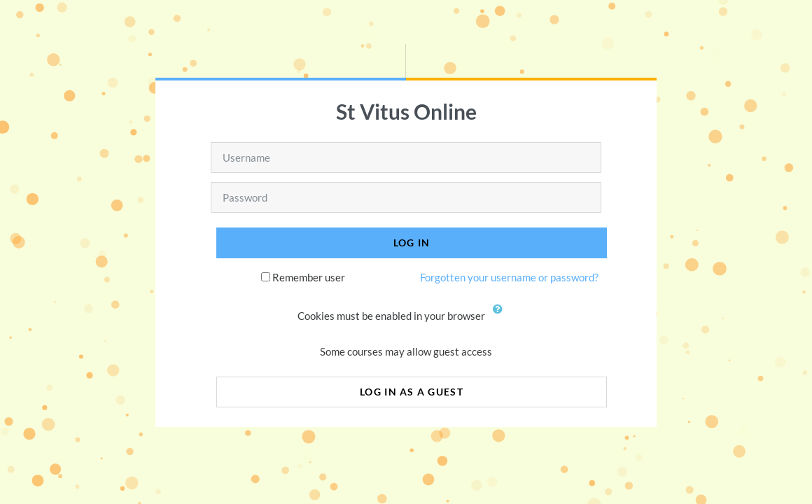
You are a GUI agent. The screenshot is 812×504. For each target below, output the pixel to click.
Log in (412, 243)
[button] (501, 317)
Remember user (309, 277)
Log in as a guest (412, 392)
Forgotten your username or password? (509, 277)
